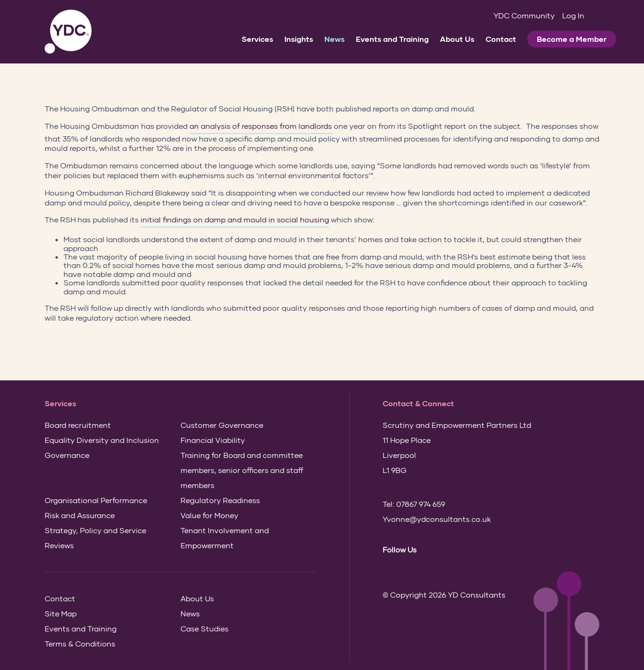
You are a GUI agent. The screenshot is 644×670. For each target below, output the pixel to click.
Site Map (61, 613)
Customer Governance (222, 425)
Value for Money (209, 515)
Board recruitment (78, 425)
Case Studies (204, 628)
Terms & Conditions (80, 643)
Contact (501, 39)
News (334, 39)
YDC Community (524, 15)
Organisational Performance (96, 500)
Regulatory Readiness (220, 500)
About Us (457, 39)
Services (257, 39)
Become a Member (572, 39)
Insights (299, 39)
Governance (67, 455)
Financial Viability (213, 440)
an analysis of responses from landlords (261, 126)
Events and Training (392, 39)
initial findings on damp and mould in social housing (235, 219)
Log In (573, 15)
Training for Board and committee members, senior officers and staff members (242, 470)
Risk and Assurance (80, 515)
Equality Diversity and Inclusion (102, 440)
